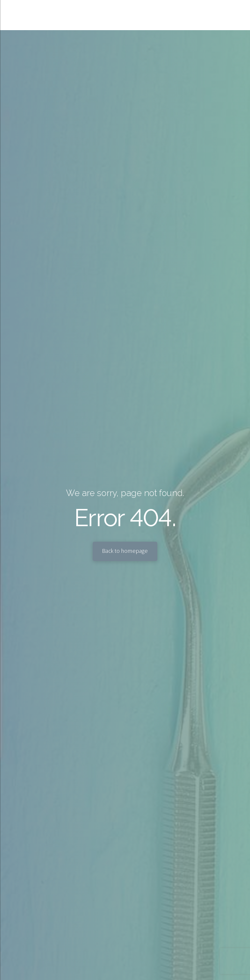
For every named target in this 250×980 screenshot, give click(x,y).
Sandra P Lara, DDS (89, 15)
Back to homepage (125, 551)
